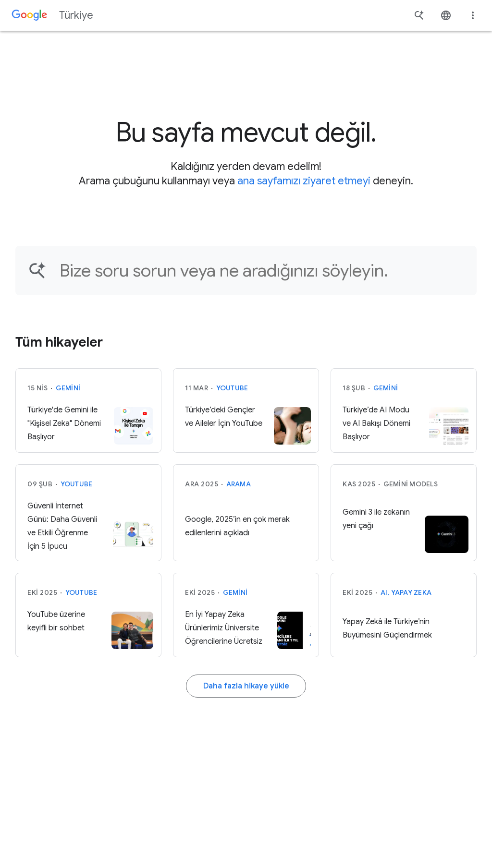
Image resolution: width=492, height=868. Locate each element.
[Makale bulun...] (262, 271)
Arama (239, 484)
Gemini (68, 388)
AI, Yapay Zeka (406, 592)
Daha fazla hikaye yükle (246, 686)
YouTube (232, 388)
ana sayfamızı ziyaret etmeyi (304, 181)
